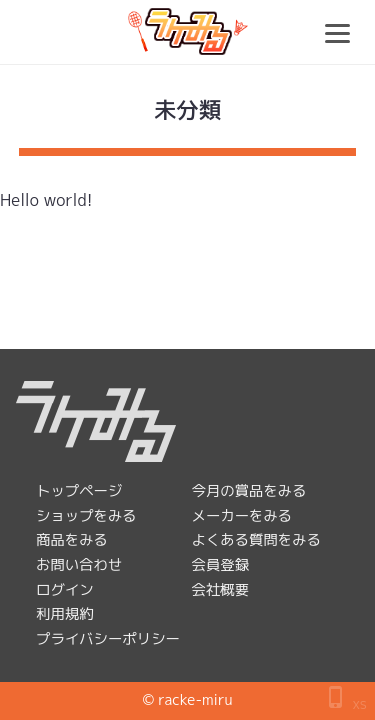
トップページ (79, 491)
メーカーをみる (242, 516)
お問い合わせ (79, 565)
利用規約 (65, 614)
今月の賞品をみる (249, 491)
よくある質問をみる (257, 540)
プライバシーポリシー (108, 639)
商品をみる (72, 540)
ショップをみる (86, 516)
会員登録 (221, 565)
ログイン (65, 590)
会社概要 (221, 590)
